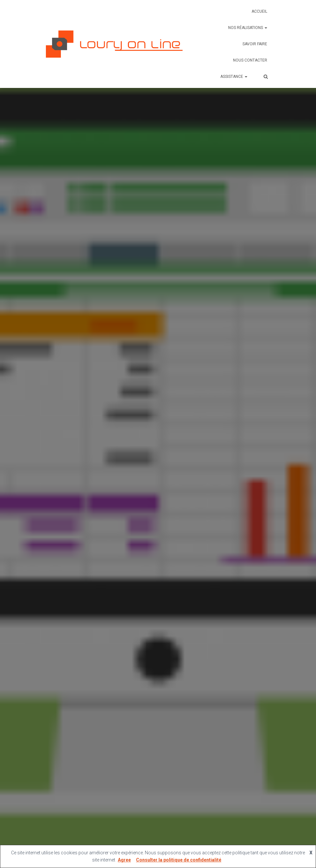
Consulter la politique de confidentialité (179, 860)
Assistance (234, 77)
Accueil (259, 11)
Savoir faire (255, 44)
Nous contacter (250, 60)
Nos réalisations (248, 28)
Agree (124, 860)
